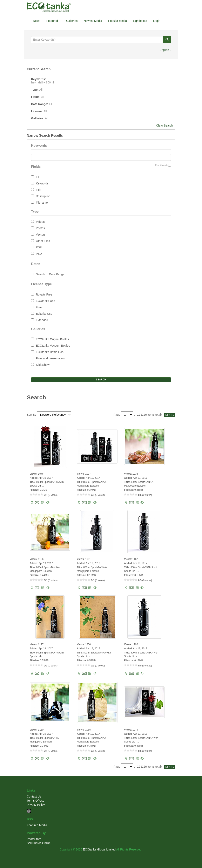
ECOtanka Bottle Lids (50, 352)
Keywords (42, 183)
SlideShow (43, 365)
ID (37, 177)
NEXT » (170, 415)
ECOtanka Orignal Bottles (52, 339)
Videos (40, 222)
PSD (39, 254)
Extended (42, 320)
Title (39, 190)
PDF (39, 247)
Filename (42, 203)
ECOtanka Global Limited (99, 849)
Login (157, 21)
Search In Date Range (50, 274)
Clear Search (164, 126)
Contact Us (34, 796)
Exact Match (161, 165)
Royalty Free (44, 294)
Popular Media (117, 21)
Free (39, 307)
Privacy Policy (36, 805)
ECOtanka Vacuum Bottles (53, 346)
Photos (40, 228)
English (165, 50)
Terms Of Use (36, 801)
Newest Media (93, 21)
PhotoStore (34, 839)
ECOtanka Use (45, 301)
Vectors (41, 235)
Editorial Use (44, 314)
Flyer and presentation (50, 358)
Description (43, 196)
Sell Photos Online (39, 843)
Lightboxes (140, 21)
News (37, 21)
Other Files (43, 241)
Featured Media (37, 825)
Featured (53, 21)
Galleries (72, 21)
